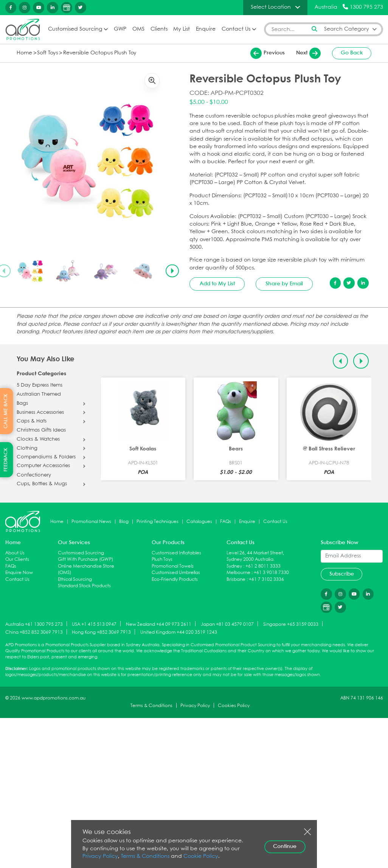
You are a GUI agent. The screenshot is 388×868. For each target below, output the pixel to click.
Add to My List (217, 284)
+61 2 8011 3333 (263, 566)
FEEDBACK (6, 460)
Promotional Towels (173, 566)
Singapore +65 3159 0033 (291, 624)
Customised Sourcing (75, 29)
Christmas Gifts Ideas (41, 430)
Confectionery (34, 475)
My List (182, 29)
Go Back (352, 53)
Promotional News (91, 521)
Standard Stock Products (84, 586)
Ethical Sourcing (75, 579)
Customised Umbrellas (176, 573)
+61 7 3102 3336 (266, 579)
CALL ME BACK (6, 411)
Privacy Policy (195, 705)
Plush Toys (162, 559)
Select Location (271, 7)
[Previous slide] (341, 361)
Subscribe (342, 574)
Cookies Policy (234, 705)
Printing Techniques (158, 521)
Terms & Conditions (151, 705)
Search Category (347, 29)
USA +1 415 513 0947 (94, 624)
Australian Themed (39, 395)
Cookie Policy (201, 856)
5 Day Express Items (40, 385)
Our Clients (17, 559)
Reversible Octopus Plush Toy (100, 53)
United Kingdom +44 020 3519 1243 (179, 632)
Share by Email (284, 284)
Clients (159, 29)
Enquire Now (19, 573)
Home (24, 53)
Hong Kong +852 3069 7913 (101, 632)
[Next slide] (172, 271)
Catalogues (199, 521)
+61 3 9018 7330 (271, 573)
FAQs (226, 521)
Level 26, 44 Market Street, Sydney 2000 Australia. (255, 556)
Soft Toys (47, 53)
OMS (138, 29)
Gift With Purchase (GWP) (85, 559)
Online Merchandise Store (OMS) (86, 570)
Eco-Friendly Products (175, 579)
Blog (124, 521)
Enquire (206, 29)
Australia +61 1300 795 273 (34, 624)
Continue (285, 846)
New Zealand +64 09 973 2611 (159, 624)
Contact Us (236, 29)
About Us (15, 553)
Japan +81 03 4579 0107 (227, 624)
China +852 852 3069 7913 (34, 632)
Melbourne (238, 573)
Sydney (234, 566)
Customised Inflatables (176, 553)
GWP (120, 29)
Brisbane (236, 579)
